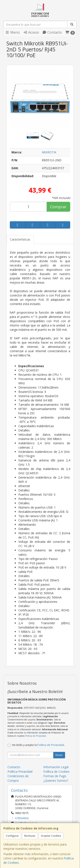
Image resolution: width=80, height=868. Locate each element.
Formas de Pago (55, 776)
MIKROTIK (49, 152)
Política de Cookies (56, 771)
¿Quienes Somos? (56, 780)
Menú (12, 32)
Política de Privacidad (36, 736)
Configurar (12, 836)
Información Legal (56, 767)
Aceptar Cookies (51, 836)
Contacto (52, 32)
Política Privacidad (20, 771)
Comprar (58, 207)
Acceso (31, 32)
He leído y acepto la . (38, 745)
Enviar (59, 755)
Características (20, 239)
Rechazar (30, 836)
